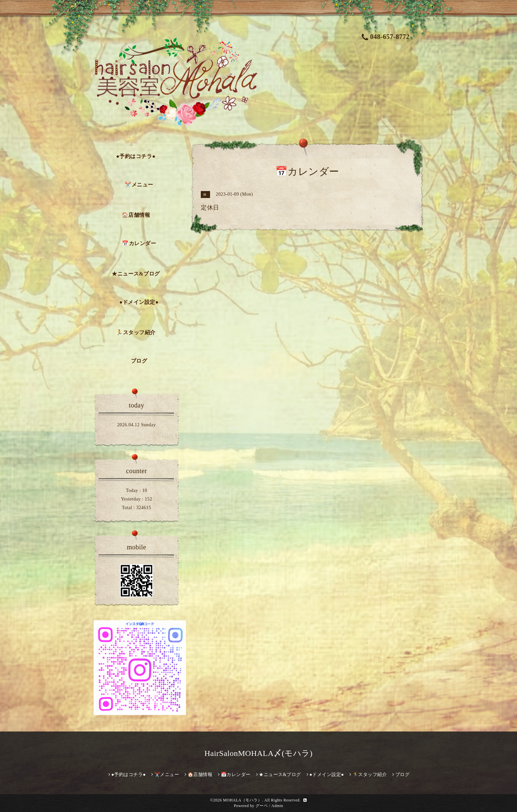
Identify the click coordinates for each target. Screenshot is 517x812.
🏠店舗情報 (136, 215)
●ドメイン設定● (139, 302)
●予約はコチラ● (136, 156)
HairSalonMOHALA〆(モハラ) (258, 753)
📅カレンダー (139, 243)
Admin (277, 806)
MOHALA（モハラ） (242, 800)
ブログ (139, 361)
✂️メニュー (139, 185)
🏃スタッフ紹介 (136, 332)
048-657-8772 (386, 37)
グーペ (262, 806)
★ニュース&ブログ (136, 274)
